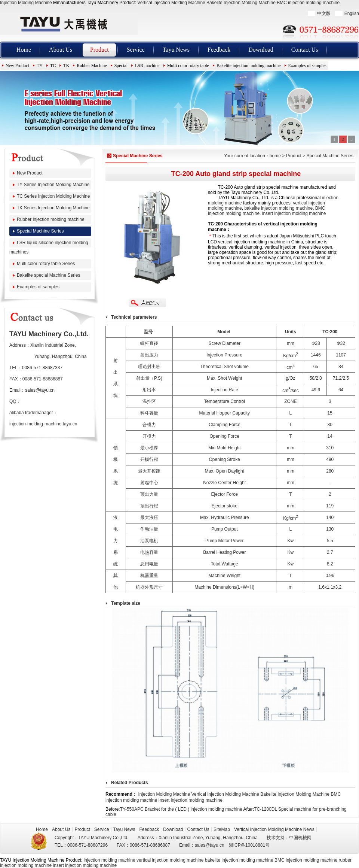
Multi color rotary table (188, 66)
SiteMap (222, 829)
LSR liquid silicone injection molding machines (49, 247)
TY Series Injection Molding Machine (53, 185)
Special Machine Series (40, 231)
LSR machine (147, 66)
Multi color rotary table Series (46, 264)
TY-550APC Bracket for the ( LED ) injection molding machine (181, 809)
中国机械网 (300, 838)
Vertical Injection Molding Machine (171, 3)
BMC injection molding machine (308, 3)
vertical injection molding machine (170, 860)
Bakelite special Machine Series (48, 275)
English (352, 13)
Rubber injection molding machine (51, 219)
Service (136, 50)
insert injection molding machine (294, 213)
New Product (17, 66)
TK (66, 66)
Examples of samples (307, 66)
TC (53, 66)
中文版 (324, 13)
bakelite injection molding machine (278, 208)
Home (24, 50)
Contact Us (305, 50)
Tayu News (176, 50)
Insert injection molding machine (190, 800)
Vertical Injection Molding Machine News (274, 829)
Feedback (219, 50)
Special (121, 66)
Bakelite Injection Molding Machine (241, 3)
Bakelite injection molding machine (249, 66)
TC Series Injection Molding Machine (53, 196)
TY (40, 66)
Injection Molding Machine (26, 3)
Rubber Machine (92, 66)
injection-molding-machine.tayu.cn (43, 424)
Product (99, 50)
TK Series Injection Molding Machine (53, 208)
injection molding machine (110, 860)
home (275, 156)
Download (261, 50)
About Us (61, 50)
